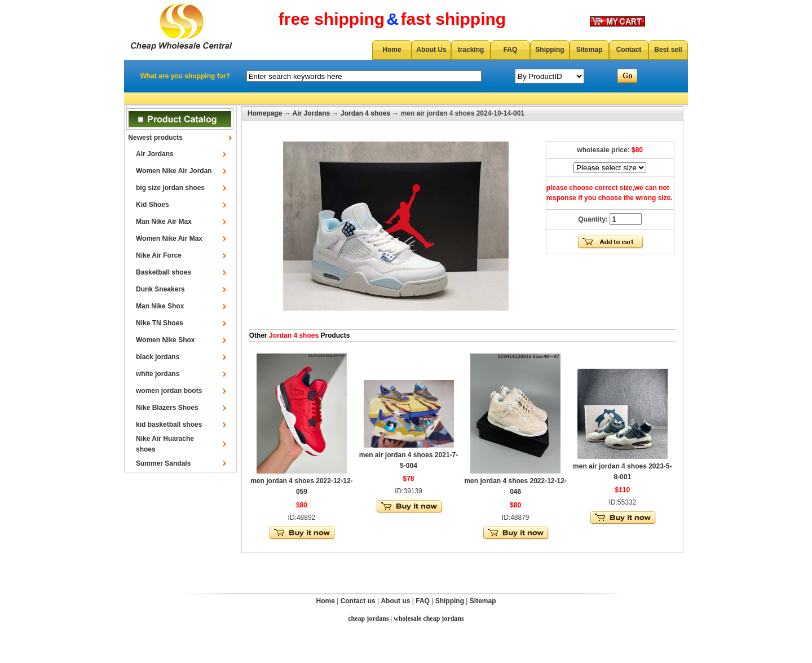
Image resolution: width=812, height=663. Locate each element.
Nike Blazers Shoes (167, 408)
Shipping (550, 50)
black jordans (158, 357)
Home (392, 50)
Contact (629, 50)
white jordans (158, 374)
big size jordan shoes (170, 188)
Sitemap (590, 50)
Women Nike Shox (165, 340)
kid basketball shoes (169, 425)
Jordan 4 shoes (365, 113)
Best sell (668, 50)
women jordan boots (169, 391)
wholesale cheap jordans (429, 618)
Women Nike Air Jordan (174, 171)
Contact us (358, 601)
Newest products (155, 138)
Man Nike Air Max (164, 222)
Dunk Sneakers (160, 289)
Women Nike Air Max (169, 238)
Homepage (265, 113)
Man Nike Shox (160, 306)
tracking (471, 50)
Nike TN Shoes (160, 323)
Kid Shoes (153, 205)
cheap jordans (368, 618)
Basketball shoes (164, 272)
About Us (431, 50)
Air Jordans (155, 154)
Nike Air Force (159, 255)
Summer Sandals (163, 463)
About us (395, 601)
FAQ (511, 50)
